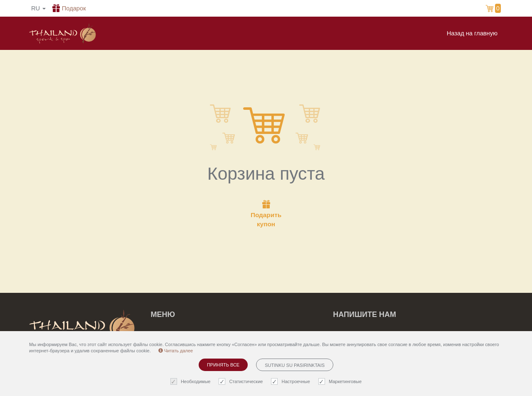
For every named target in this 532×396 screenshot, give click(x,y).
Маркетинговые (341, 382)
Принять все (223, 365)
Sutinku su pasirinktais (295, 365)
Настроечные (291, 382)
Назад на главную (472, 33)
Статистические (242, 382)
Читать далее (176, 351)
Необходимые (192, 382)
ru (38, 8)
